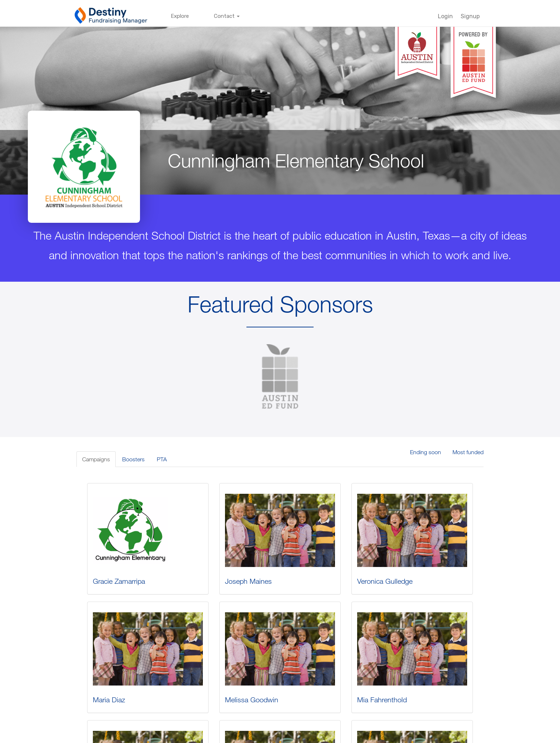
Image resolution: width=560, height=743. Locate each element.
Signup (470, 16)
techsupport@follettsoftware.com (304, 736)
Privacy (241, 736)
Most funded (468, 452)
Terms (260, 736)
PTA (162, 459)
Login (445, 16)
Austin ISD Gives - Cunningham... (141, 616)
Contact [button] (227, 16)
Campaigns (96, 459)
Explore (180, 16)
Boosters (133, 459)
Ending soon (426, 452)
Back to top (471, 736)
